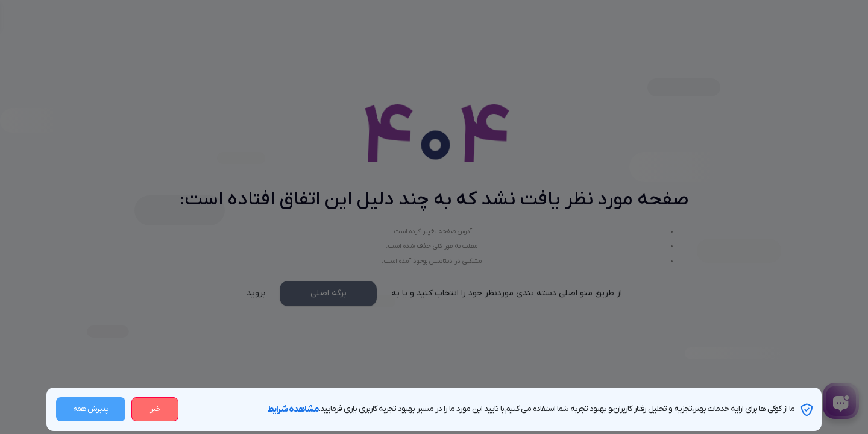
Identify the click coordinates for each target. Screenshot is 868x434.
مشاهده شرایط (293, 409)
